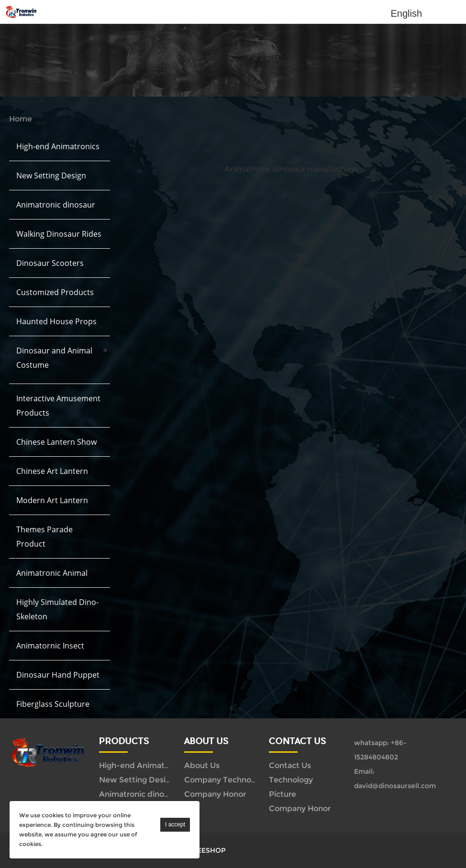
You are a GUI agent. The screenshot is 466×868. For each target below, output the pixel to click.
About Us (202, 765)
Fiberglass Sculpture (53, 704)
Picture (283, 794)
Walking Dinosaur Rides (59, 234)
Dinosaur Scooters (50, 263)
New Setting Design (51, 176)
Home (21, 119)
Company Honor (215, 794)
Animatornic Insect (50, 646)
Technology (291, 780)
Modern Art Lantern (52, 500)
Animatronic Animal (52, 573)
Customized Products (55, 292)
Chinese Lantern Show (56, 442)
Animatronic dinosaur (56, 205)
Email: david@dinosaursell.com (395, 779)
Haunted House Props (56, 321)
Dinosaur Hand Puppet (58, 675)
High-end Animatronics (58, 146)
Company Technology (226, 780)
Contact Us (290, 765)
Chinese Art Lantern (52, 471)
